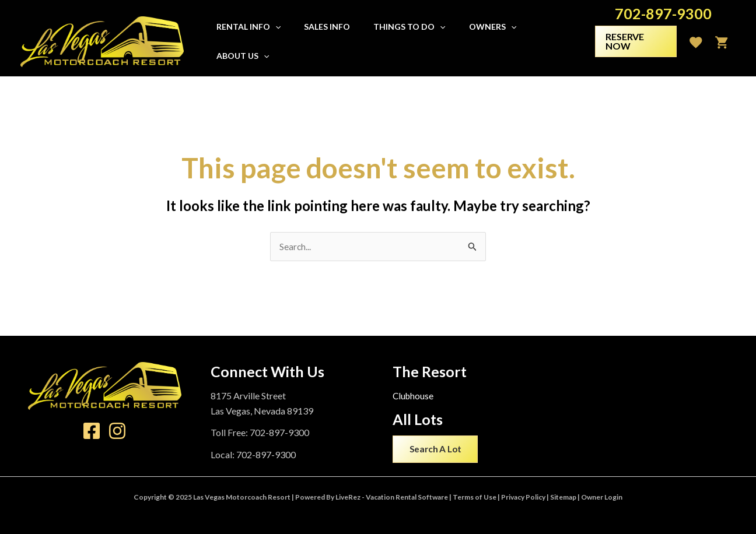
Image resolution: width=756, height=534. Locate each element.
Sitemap (563, 497)
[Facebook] (92, 431)
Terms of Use (475, 497)
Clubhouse (414, 396)
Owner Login (602, 497)
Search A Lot (437, 450)
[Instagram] (117, 431)
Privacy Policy (523, 497)
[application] (282, 41)
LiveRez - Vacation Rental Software (392, 497)
